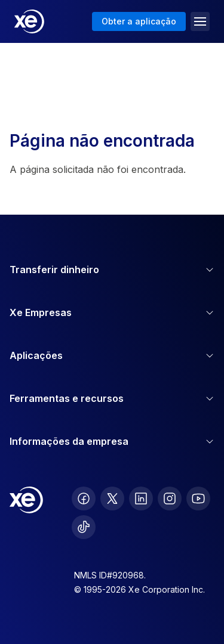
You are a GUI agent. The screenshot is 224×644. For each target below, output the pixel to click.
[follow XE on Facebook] (84, 499)
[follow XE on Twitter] (112, 499)
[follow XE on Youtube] (198, 499)
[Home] (29, 21)
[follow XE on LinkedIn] (141, 499)
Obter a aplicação (139, 21)
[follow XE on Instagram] (170, 499)
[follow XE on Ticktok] (84, 527)
